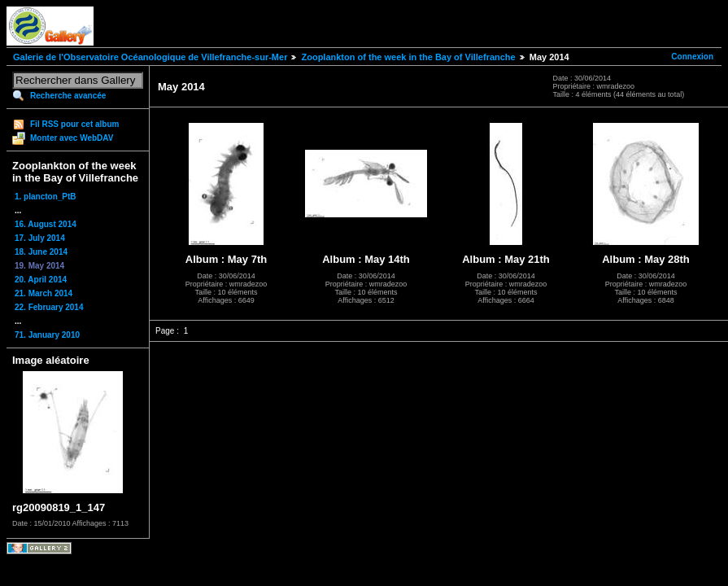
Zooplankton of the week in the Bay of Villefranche (408, 57)
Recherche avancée (68, 96)
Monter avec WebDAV (72, 138)
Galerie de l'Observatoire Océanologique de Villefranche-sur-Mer (150, 57)
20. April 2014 (41, 280)
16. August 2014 (46, 224)
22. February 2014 (49, 307)
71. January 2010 (47, 335)
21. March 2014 (44, 293)
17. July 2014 (40, 238)
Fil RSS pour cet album (74, 124)
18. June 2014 (41, 252)
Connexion (692, 57)
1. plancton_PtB (46, 197)
